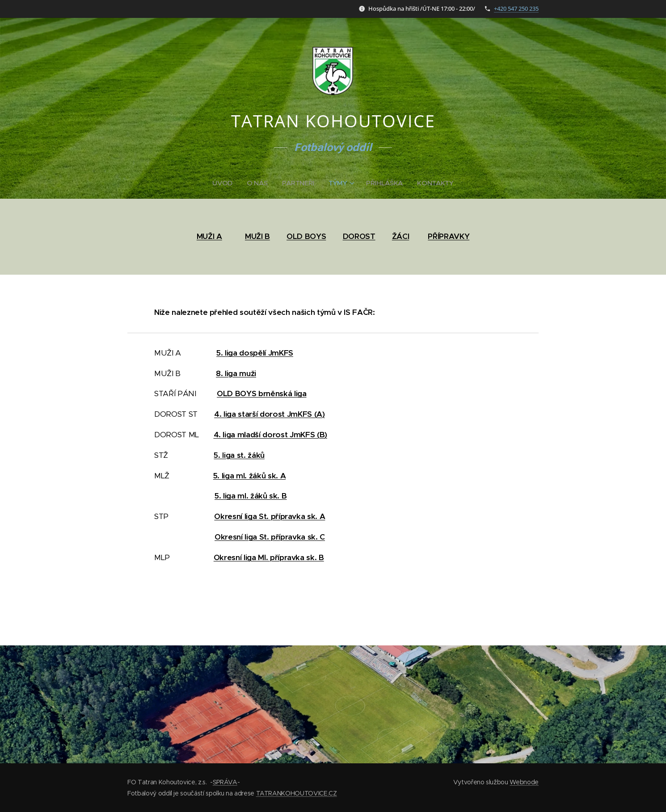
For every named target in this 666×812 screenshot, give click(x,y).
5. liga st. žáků (239, 455)
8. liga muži (236, 373)
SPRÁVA (225, 782)
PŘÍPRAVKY (449, 236)
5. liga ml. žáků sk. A (249, 476)
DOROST (359, 236)
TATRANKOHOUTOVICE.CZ (297, 793)
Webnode (524, 782)
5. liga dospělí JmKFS (255, 353)
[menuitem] (224, 183)
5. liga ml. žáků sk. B (251, 496)
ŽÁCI (401, 236)
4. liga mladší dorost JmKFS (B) (270, 435)
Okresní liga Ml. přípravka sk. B (269, 557)
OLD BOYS (306, 236)
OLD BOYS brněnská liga (261, 393)
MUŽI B (257, 236)
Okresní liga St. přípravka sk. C (270, 537)
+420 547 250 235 (516, 8)
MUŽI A (209, 236)
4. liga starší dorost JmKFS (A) (269, 414)
